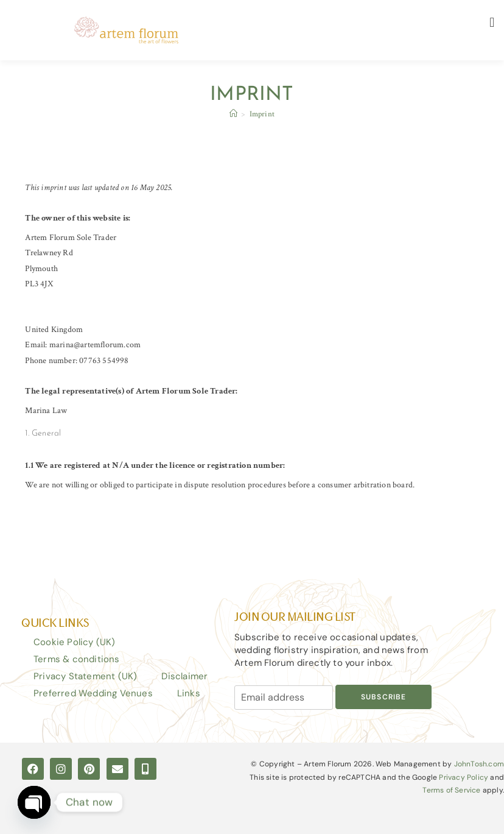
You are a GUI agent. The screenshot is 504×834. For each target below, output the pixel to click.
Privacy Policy (464, 777)
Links (189, 693)
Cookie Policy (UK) (75, 642)
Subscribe (384, 697)
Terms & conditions (77, 659)
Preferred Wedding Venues (93, 693)
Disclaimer (184, 676)
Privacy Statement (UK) (85, 676)
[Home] (233, 114)
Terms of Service (451, 790)
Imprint (262, 114)
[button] (492, 22)
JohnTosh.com (479, 764)
